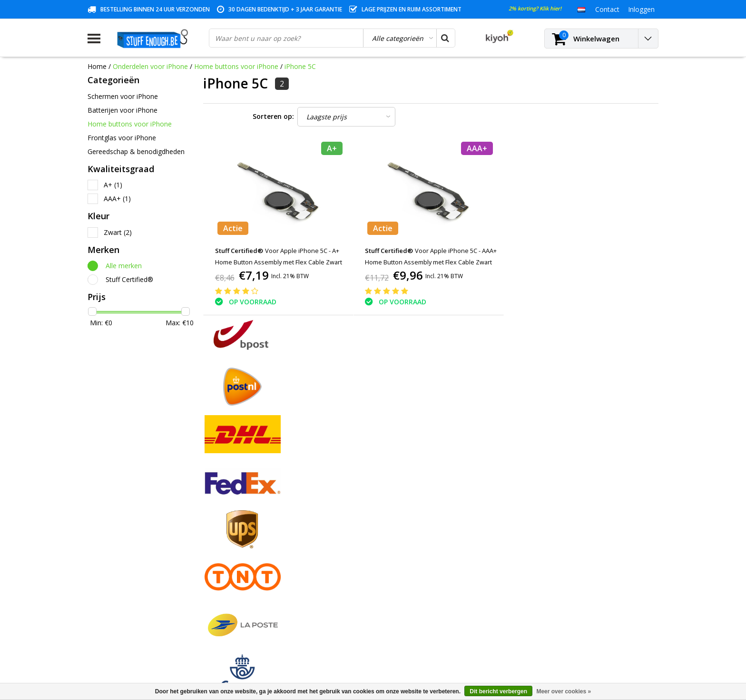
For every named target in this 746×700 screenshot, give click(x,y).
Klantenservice (110, 556)
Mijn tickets (250, 534)
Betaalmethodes (113, 523)
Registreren (250, 512)
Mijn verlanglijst (256, 545)
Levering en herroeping (123, 600)
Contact (100, 534)
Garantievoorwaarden (121, 545)
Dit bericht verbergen (498, 691)
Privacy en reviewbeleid (123, 567)
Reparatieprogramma (121, 578)
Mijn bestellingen (258, 523)
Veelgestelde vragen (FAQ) (128, 622)
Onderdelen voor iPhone (150, 66)
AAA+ (117, 199)
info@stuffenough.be (553, 633)
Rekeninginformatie (118, 589)
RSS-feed (102, 633)
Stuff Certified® (129, 279)
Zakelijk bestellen (114, 611)
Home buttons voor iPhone (236, 66)
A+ (113, 185)
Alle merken (124, 266)
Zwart (118, 232)
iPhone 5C (300, 66)
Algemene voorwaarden (124, 512)
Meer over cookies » (564, 691)
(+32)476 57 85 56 (574, 648)
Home (97, 66)
